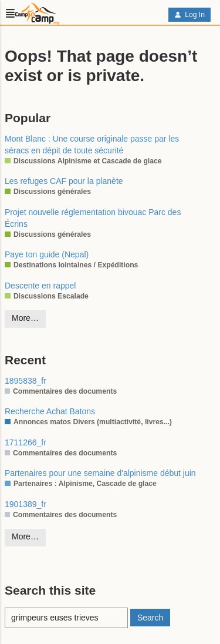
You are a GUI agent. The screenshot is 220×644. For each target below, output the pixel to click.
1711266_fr (26, 442)
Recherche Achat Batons (50, 411)
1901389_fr (26, 504)
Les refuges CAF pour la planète (64, 181)
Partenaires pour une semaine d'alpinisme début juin (100, 473)
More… (25, 318)
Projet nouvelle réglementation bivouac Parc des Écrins (93, 218)
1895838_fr (26, 381)
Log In (189, 15)
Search (150, 618)
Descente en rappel (40, 286)
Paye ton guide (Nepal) (47, 254)
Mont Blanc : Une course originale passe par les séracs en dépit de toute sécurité (92, 145)
